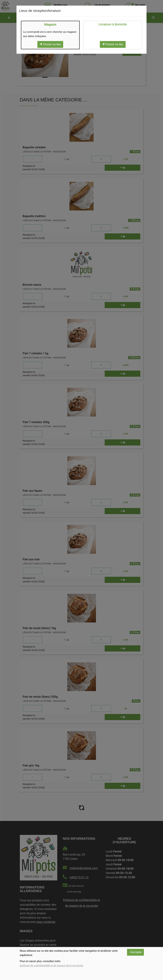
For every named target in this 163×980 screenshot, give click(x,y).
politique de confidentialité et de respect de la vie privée (51, 966)
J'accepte (135, 952)
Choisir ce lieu (50, 44)
